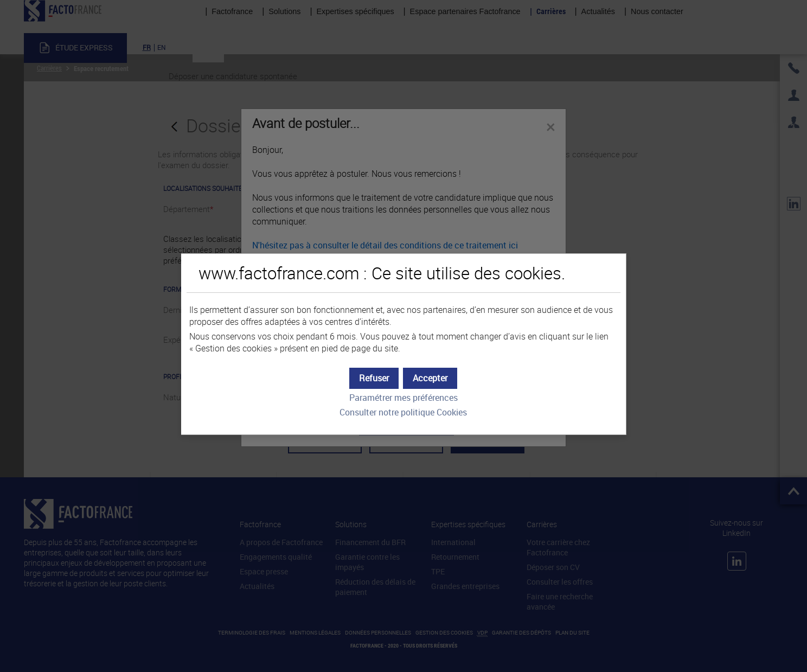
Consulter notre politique (403, 412)
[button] (430, 378)
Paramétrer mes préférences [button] (403, 398)
